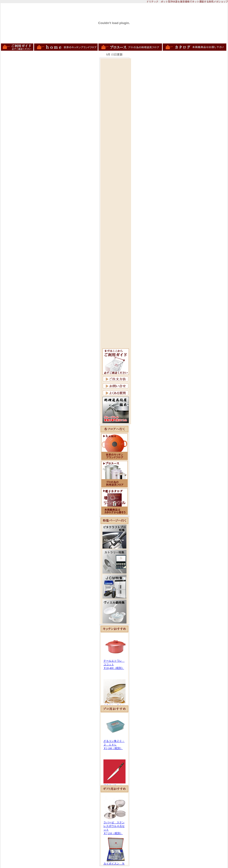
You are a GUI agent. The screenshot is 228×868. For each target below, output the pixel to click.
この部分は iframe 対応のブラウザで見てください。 (114, 669)
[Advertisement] (116, 131)
